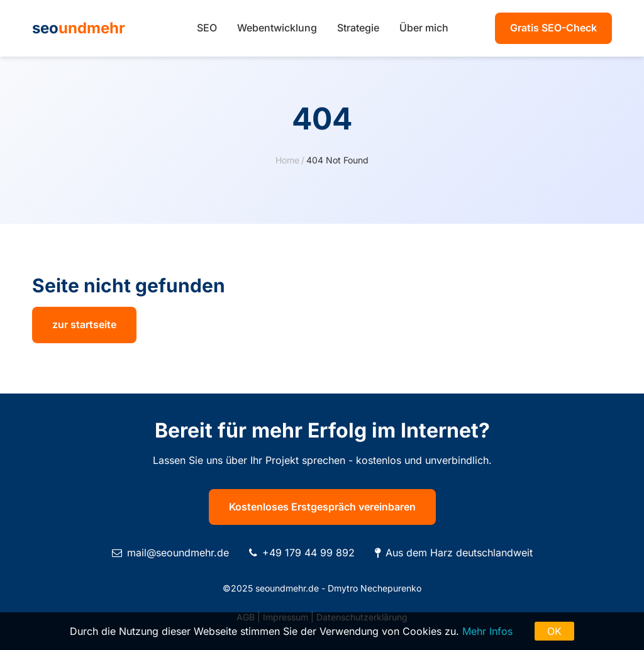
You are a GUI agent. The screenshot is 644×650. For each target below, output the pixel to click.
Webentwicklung (277, 28)
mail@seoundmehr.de (178, 553)
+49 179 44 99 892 (308, 553)
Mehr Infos (487, 631)
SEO (207, 28)
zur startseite (84, 324)
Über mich (424, 28)
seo (79, 28)
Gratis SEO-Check (553, 28)
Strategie (358, 28)
